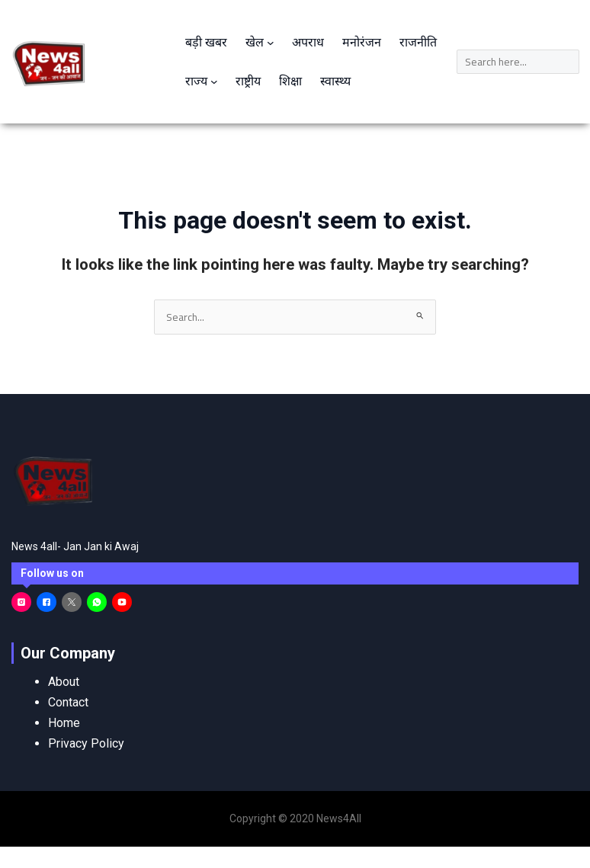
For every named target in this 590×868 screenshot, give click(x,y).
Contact (68, 702)
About (64, 682)
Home (64, 723)
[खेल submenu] (271, 43)
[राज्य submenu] (214, 82)
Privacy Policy (86, 743)
